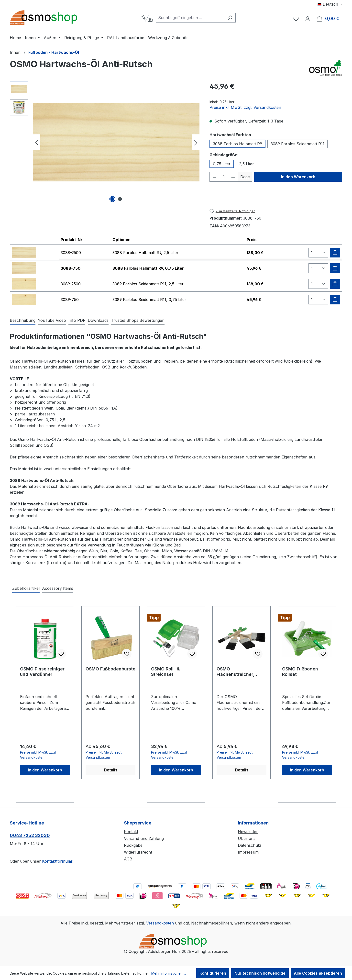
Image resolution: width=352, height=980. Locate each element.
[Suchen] (230, 18)
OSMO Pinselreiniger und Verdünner (42, 672)
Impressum (248, 852)
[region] (105, 142)
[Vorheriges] (37, 142)
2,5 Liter (247, 164)
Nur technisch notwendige (260, 973)
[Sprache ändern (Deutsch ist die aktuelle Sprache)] (330, 4)
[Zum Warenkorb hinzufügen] (335, 253)
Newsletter (248, 832)
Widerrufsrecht (138, 852)
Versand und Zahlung (144, 838)
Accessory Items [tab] (58, 588)
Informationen (253, 823)
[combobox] (190, 18)
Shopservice (138, 823)
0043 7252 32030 (30, 835)
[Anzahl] (224, 177)
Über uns (247, 838)
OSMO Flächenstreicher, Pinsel (236, 672)
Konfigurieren (213, 973)
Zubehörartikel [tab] (26, 588)
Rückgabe (133, 845)
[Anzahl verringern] (215, 177)
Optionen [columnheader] (121, 240)
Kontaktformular (57, 861)
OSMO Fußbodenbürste (110, 669)
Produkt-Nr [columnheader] (71, 240)
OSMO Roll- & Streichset (165, 672)
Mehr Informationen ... (169, 973)
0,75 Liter (222, 164)
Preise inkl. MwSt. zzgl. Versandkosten (245, 107)
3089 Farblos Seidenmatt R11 (297, 144)
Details (111, 770)
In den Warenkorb (298, 177)
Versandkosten (160, 923)
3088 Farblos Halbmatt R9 (237, 144)
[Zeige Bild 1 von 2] (112, 199)
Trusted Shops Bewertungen (138, 320)
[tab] (23, 321)
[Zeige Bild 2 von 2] (120, 199)
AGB (128, 859)
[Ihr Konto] (308, 19)
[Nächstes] (196, 142)
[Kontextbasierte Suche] (147, 19)
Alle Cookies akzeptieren (318, 973)
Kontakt (131, 832)
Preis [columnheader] (252, 240)
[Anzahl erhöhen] (233, 177)
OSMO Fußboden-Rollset (301, 672)
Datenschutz (250, 845)
